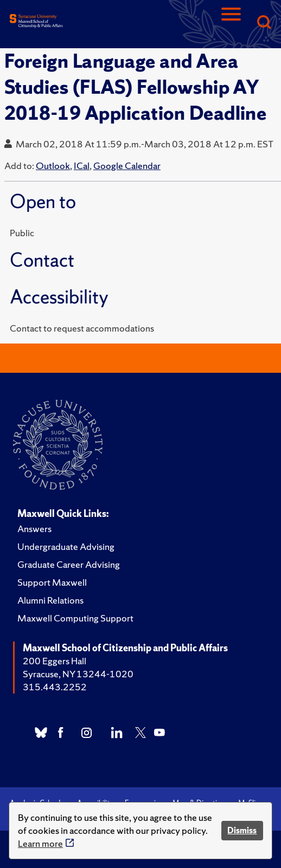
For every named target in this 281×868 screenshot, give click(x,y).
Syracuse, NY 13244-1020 (78, 674)
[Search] (264, 23)
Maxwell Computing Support (75, 618)
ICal (82, 166)
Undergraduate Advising (66, 546)
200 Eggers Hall (55, 661)
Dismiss (242, 830)
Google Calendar (127, 166)
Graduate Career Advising (69, 564)
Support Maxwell (52, 582)
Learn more (40, 843)
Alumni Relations (50, 600)
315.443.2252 (55, 687)
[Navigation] (231, 23)
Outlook (53, 166)
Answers (34, 529)
